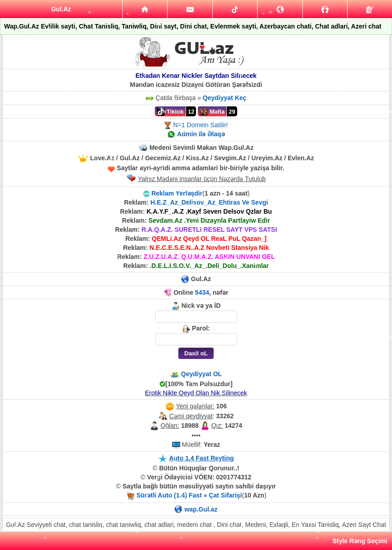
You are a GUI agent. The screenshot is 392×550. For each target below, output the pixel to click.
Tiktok (170, 112)
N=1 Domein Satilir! (200, 125)
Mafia (212, 112)
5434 (202, 292)
